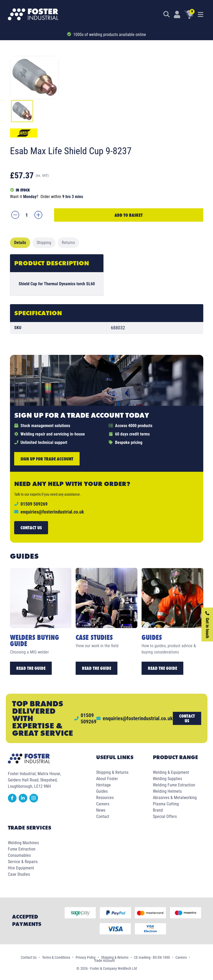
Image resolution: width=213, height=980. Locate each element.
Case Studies (19, 874)
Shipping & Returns (112, 772)
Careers (103, 804)
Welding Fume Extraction (174, 785)
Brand (158, 810)
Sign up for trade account (47, 459)
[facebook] (13, 801)
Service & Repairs (23, 862)
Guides (102, 791)
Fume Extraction (22, 849)
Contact (103, 816)
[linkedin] (24, 801)
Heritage (103, 785)
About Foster (107, 779)
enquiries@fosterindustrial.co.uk (52, 512)
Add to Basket (129, 215)
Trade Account (104, 961)
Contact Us (29, 957)
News (101, 810)
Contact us (31, 528)
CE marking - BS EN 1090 (152, 957)
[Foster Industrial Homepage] (33, 14)
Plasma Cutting (166, 804)
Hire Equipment (21, 868)
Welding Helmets (167, 791)
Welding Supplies (167, 779)
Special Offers (165, 816)
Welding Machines (23, 843)
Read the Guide (31, 668)
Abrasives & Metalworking (175, 798)
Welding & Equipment (171, 772)
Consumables (19, 855)
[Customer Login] (177, 14)
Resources (105, 798)
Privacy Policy (86, 957)
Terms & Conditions (56, 957)
